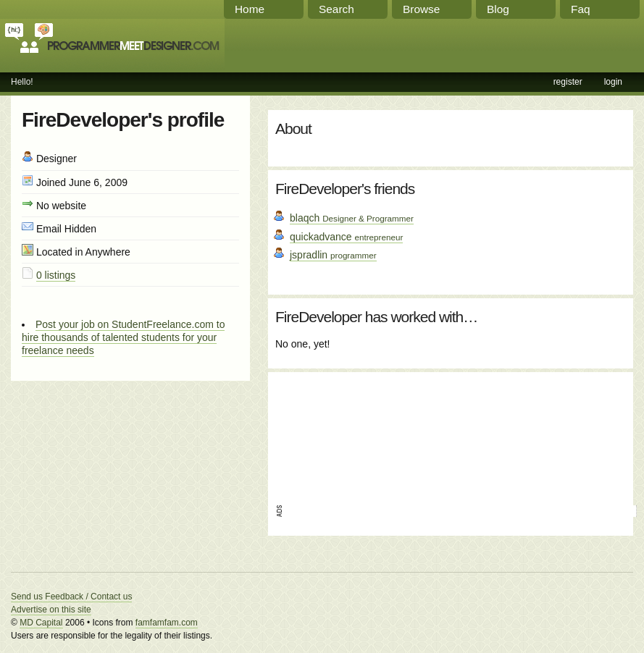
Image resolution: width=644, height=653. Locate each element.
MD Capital (41, 623)
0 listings (56, 275)
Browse (421, 9)
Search (336, 9)
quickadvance (346, 237)
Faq (581, 9)
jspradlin (333, 255)
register (568, 82)
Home (250, 9)
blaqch (352, 218)
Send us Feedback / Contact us (71, 597)
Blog (498, 9)
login (613, 82)
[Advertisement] (343, 434)
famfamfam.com (167, 623)
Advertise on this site (51, 610)
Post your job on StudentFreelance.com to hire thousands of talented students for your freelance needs (123, 337)
